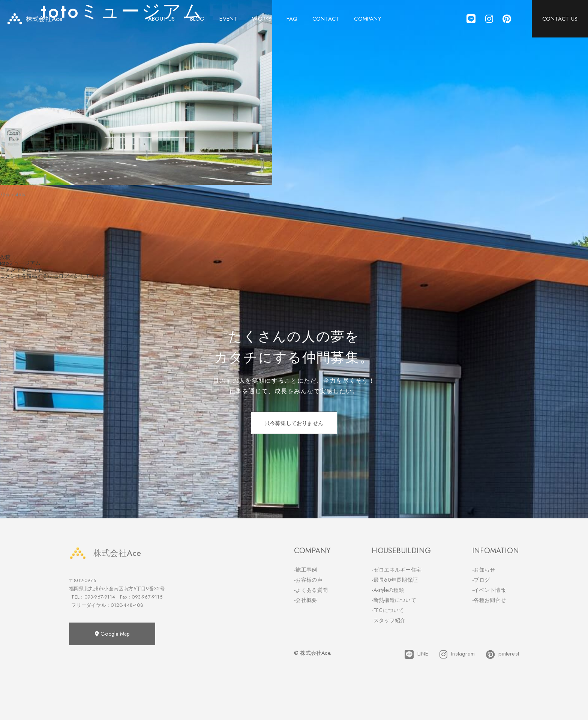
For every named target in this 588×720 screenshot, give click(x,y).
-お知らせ (484, 570)
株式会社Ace (105, 553)
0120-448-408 (127, 605)
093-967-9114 (100, 597)
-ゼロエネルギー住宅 (397, 570)
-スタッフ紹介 (388, 620)
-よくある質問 (311, 590)
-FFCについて (388, 610)
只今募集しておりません (294, 423)
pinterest (502, 654)
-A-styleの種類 (388, 590)
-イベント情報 (489, 590)
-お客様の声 (308, 580)
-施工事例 (306, 570)
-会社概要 (306, 600)
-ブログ (481, 580)
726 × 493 (13, 195)
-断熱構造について (394, 600)
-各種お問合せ (489, 600)
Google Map (112, 634)
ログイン (69, 276)
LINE (416, 654)
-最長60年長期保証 (395, 580)
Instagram (457, 654)
